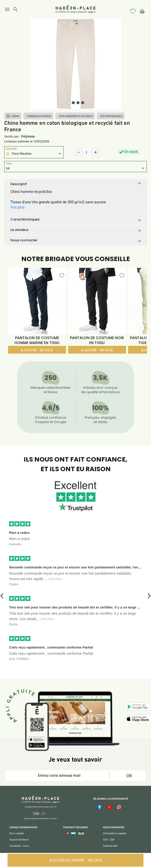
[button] (75, 184)
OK (129, 776)
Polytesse (28, 136)
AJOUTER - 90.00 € (37, 350)
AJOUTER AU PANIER (75, 860)
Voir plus (17, 207)
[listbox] (34, 154)
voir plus (55, 579)
